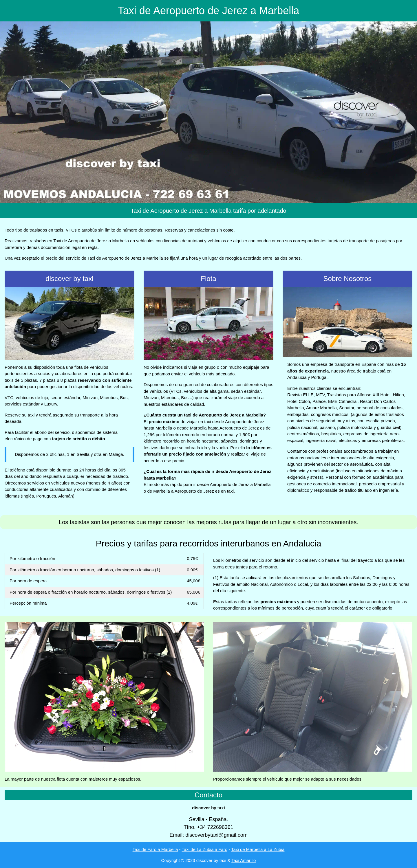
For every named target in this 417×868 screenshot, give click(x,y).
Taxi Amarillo (244, 860)
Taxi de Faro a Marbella (155, 849)
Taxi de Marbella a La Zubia (258, 849)
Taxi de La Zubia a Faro (204, 849)
